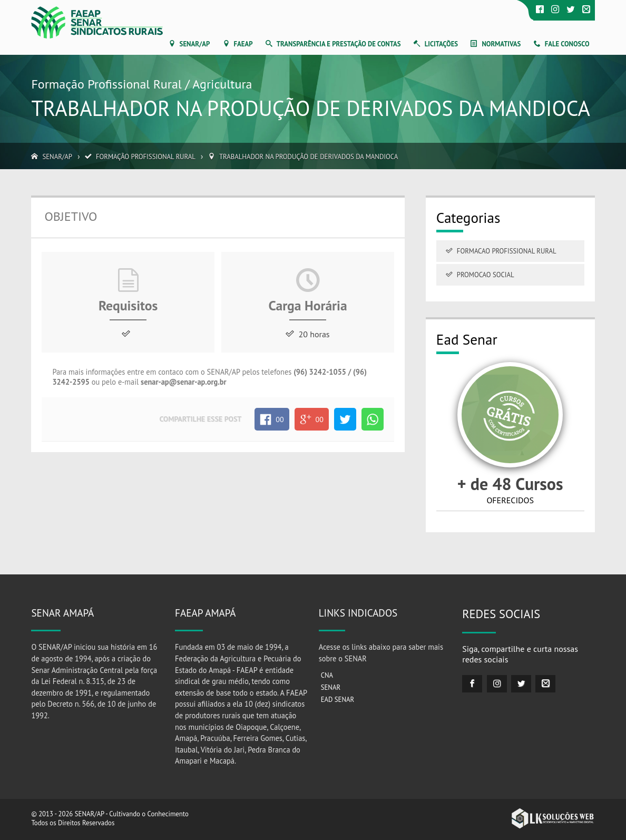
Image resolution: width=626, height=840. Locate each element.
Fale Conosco (567, 44)
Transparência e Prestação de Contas (339, 44)
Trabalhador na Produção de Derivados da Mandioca (309, 157)
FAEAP (243, 44)
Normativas (501, 44)
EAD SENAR (338, 700)
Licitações (441, 44)
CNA (327, 675)
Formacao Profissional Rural (507, 251)
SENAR (331, 687)
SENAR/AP (195, 44)
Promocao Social (486, 275)
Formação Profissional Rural (146, 157)
